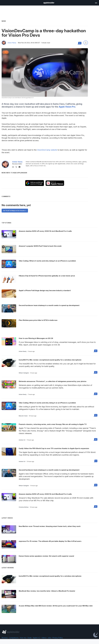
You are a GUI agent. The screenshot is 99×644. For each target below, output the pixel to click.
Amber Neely (12, 43)
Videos (44, 638)
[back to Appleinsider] (49, 3)
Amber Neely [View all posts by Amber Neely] (23, 351)
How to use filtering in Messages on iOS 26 (36, 338)
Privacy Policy (58, 638)
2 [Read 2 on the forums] (96, 415)
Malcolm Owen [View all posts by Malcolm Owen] (23, 416)
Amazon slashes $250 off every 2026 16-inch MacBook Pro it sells (45, 494)
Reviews (5, 638)
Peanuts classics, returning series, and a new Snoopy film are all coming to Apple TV (53, 424)
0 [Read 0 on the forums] (96, 351)
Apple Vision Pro (67, 107)
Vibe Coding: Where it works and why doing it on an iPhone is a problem (47, 403)
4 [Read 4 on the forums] (96, 485)
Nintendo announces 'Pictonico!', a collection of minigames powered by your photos (53, 381)
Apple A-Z (37, 638)
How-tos (23, 638)
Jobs (49, 638)
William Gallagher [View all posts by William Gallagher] (24, 373)
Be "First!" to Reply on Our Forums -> (15, 211)
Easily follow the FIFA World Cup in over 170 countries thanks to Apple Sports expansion (54, 448)
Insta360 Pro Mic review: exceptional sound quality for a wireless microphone (50, 360)
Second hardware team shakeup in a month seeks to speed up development (49, 470)
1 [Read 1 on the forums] (96, 461)
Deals (30, 638)
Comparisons (14, 638)
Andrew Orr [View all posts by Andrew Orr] (22, 440)
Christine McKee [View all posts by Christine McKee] (24, 507)
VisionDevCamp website (47, 150)
